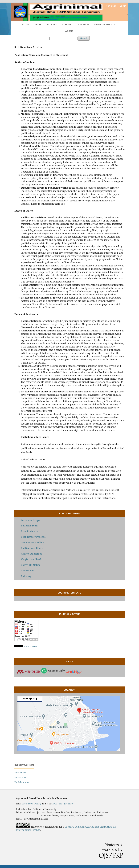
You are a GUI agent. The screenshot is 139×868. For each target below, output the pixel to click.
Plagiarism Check (31, 559)
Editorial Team (30, 526)
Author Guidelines (31, 554)
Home (25, 25)
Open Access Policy (32, 542)
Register (51, 25)
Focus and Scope (31, 520)
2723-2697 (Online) (63, 804)
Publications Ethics (32, 548)
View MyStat (30, 646)
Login (37, 25)
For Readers (20, 773)
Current (67, 25)
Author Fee (27, 571)
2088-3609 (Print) (31, 804)
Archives (84, 25)
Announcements (105, 25)
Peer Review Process (33, 537)
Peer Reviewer (29, 531)
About (70, 31)
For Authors (20, 777)
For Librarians (22, 782)
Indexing (26, 576)
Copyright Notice (31, 565)
